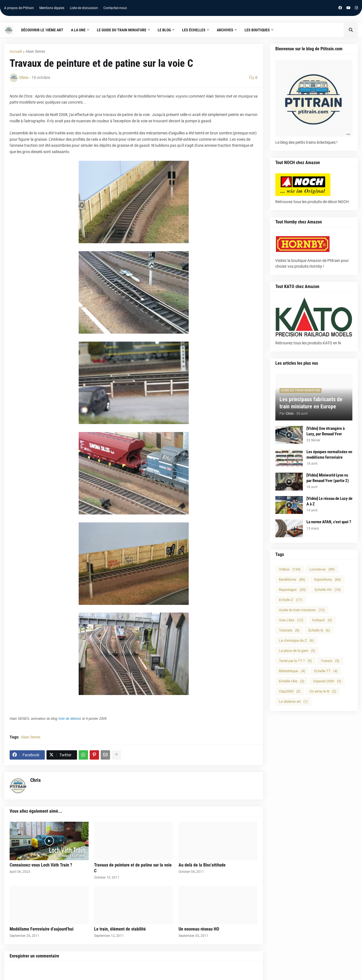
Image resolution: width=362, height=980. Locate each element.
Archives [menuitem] (225, 30)
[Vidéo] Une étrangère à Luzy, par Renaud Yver (326, 431)
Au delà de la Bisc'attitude (202, 865)
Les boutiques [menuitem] (257, 30)
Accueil (16, 51)
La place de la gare (297, 651)
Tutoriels (289, 630)
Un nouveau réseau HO (199, 929)
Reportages (292, 590)
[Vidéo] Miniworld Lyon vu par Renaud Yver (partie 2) (328, 478)
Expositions (328, 579)
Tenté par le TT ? (295, 661)
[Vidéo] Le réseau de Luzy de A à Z (329, 501)
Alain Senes (35, 51)
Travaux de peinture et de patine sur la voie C (133, 868)
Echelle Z (291, 600)
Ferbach (322, 620)
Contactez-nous (115, 8)
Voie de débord (69, 719)
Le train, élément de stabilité (120, 929)
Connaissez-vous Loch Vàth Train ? (41, 865)
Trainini (330, 661)
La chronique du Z (296, 640)
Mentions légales (52, 8)
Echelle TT (326, 671)
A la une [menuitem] (78, 30)
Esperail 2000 (327, 681)
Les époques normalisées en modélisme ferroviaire (329, 455)
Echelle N (319, 630)
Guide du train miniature (302, 610)
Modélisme (292, 579)
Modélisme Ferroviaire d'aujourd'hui (42, 929)
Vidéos (290, 569)
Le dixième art (293, 701)
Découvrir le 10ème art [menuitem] (42, 30)
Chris (35, 780)
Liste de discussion (84, 8)
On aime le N (323, 691)
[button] (351, 30)
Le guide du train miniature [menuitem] (122, 30)
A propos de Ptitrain (19, 8)
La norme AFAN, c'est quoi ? (329, 522)
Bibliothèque (292, 671)
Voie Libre (291, 620)
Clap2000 (290, 691)
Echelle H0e (292, 681)
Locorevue (322, 569)
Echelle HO (328, 590)
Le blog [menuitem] (164, 30)
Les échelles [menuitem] (194, 30)
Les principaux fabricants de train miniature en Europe (311, 403)
